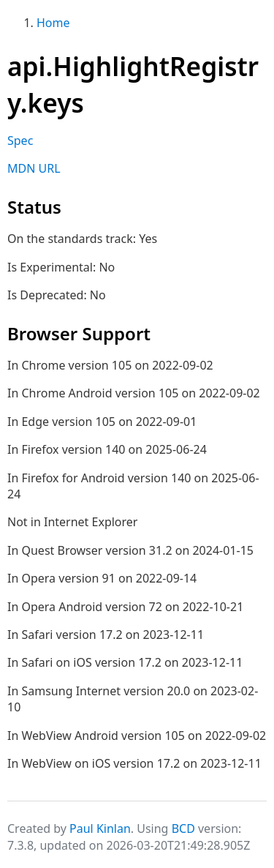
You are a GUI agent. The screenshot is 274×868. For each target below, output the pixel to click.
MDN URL (34, 168)
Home (53, 23)
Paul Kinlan (100, 828)
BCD (183, 828)
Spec (20, 141)
